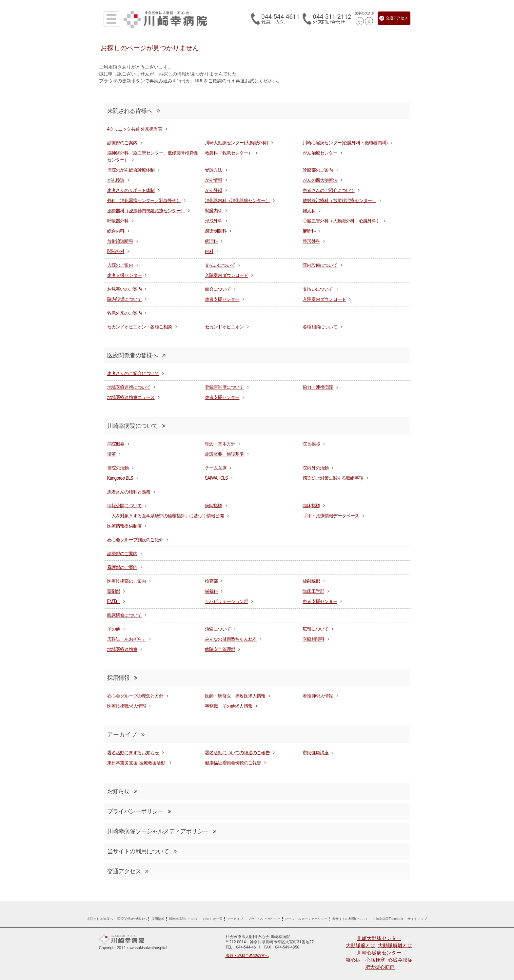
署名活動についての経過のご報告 (237, 753)
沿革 (111, 454)
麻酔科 (309, 231)
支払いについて (220, 265)
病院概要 (116, 444)
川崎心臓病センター (379, 953)
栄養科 (211, 591)
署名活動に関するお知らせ (133, 753)
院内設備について (320, 265)
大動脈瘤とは (361, 946)
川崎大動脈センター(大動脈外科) (237, 143)
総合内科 (116, 231)
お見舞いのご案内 (125, 289)
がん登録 (214, 190)
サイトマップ (417, 919)
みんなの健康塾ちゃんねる (231, 639)
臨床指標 (311, 506)
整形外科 (311, 241)
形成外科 (214, 221)
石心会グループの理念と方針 (135, 696)
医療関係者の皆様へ (136, 355)
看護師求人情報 (318, 696)
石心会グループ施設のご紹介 (135, 540)
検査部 (211, 581)
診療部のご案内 (122, 143)
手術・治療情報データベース (331, 516)
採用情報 (122, 678)
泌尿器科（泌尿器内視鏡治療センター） (146, 211)
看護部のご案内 (122, 567)
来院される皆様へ (133, 111)
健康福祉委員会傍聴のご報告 (233, 763)
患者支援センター (125, 275)
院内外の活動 (316, 468)
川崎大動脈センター (379, 938)
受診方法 (214, 170)
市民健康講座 (316, 753)
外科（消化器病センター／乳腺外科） (144, 200)
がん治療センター (320, 153)
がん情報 (214, 180)
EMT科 (114, 601)
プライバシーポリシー (139, 811)
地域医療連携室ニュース (131, 397)
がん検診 (116, 180)
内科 (209, 251)
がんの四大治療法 (320, 180)
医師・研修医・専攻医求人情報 (235, 696)
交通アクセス (394, 18)
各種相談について (320, 327)
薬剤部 (114, 591)
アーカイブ (235, 919)
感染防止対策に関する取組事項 (333, 478)
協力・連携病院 (318, 387)
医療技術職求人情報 (127, 706)
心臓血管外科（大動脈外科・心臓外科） (342, 221)
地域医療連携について (129, 387)
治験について (218, 629)
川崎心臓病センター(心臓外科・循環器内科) (345, 143)
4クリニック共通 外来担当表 (135, 129)
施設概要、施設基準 (224, 454)
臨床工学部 (313, 591)
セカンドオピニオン (224, 327)
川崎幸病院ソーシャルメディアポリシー (162, 831)
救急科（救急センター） (229, 153)
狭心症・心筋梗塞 (366, 960)
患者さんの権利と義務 (129, 492)
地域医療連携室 (122, 649)
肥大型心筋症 (380, 967)
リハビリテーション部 (227, 601)
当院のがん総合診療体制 (131, 170)
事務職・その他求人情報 (229, 706)
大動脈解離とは (395, 946)
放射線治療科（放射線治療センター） (339, 200)
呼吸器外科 (118, 221)
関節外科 (116, 251)
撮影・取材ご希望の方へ (247, 956)
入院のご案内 (120, 265)
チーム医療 (216, 468)
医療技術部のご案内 (127, 581)
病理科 (211, 241)
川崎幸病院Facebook (388, 919)
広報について (316, 629)
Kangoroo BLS (120, 478)
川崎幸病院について (136, 426)
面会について (218, 289)
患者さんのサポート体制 (131, 190)
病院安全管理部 (220, 649)
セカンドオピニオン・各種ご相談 (140, 327)
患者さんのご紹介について (328, 190)
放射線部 (311, 581)
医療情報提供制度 (125, 526)
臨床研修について (125, 615)
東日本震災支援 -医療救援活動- (137, 763)
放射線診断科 (120, 241)
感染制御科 (216, 231)
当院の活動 (118, 468)
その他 (114, 629)
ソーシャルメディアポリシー (306, 919)
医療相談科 (313, 639)
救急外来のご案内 (125, 313)
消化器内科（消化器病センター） (237, 200)
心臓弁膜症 (400, 960)
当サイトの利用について (142, 851)
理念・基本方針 (220, 444)
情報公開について (125, 506)
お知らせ (122, 791)
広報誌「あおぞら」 (127, 639)
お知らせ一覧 (213, 919)
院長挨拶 (311, 444)
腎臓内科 (214, 211)
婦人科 (309, 211)
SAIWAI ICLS (216, 478)
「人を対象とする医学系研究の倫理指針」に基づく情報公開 (166, 516)
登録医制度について (224, 387)
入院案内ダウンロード (227, 275)
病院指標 (214, 506)
